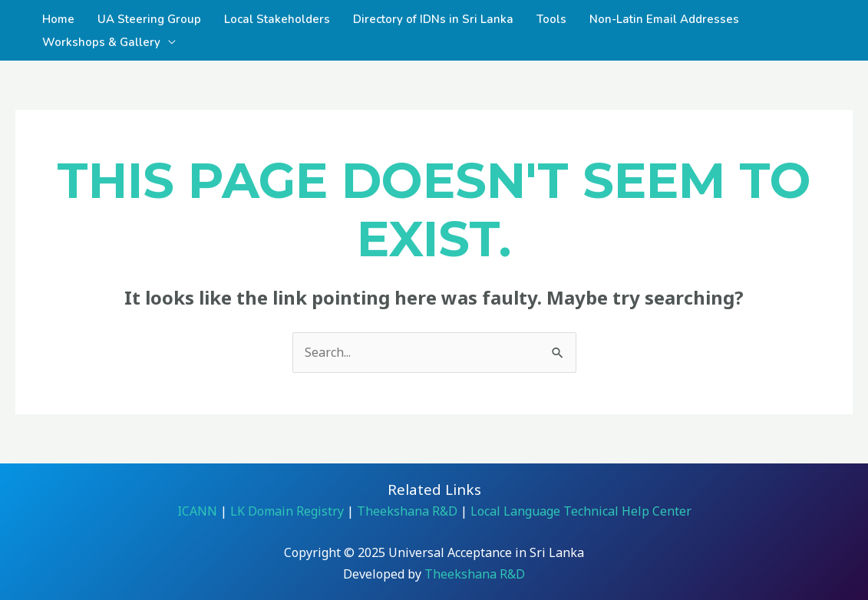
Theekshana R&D (407, 511)
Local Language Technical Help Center (579, 511)
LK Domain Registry (287, 511)
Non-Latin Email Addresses (664, 19)
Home (58, 19)
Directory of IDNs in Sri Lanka (433, 19)
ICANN (197, 511)
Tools (551, 19)
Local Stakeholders (277, 19)
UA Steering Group (149, 19)
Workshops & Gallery (101, 42)
